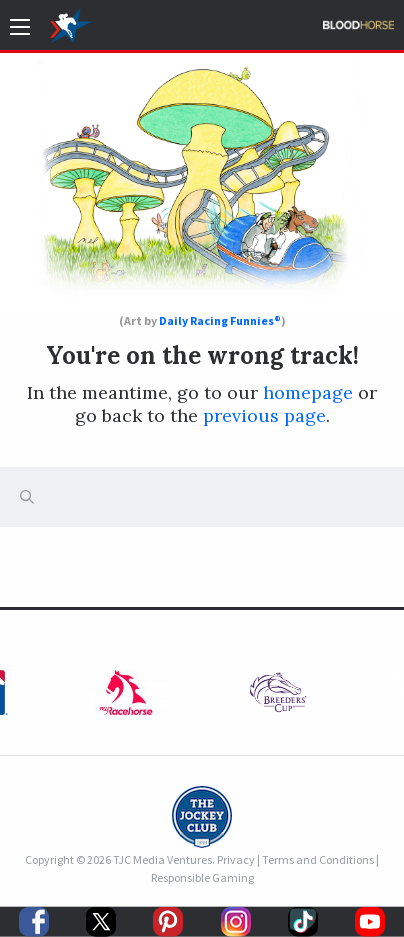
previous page (264, 415)
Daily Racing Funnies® (220, 320)
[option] (278, 697)
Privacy (236, 859)
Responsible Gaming (202, 877)
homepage (308, 392)
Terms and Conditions (318, 859)
